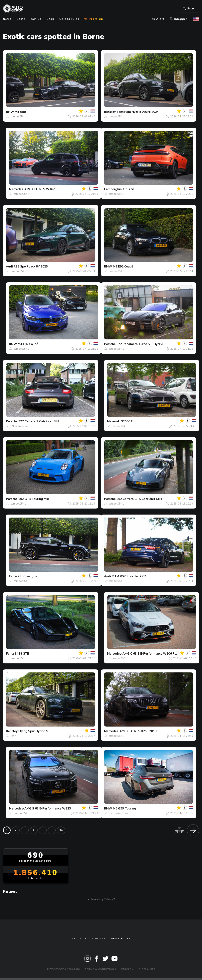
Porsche (110, 344)
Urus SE (129, 189)
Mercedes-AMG (20, 189)
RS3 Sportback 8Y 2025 (31, 266)
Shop (50, 19)
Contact (99, 939)
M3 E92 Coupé (123, 266)
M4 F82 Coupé (28, 344)
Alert (158, 19)
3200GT (127, 421)
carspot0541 (18, 117)
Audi (9, 266)
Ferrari (14, 576)
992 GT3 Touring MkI (34, 499)
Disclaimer (147, 969)
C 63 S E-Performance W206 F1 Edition (159, 654)
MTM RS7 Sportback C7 (129, 576)
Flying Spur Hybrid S (33, 731)
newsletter (121, 939)
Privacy (127, 969)
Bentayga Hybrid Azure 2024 (138, 112)
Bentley (110, 112)
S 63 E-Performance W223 (52, 808)
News (7, 19)
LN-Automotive (20, 426)
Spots (21, 19)
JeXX (13, 736)
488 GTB (23, 654)
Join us (36, 19)
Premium (94, 19)
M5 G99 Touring (124, 808)
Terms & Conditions (100, 969)
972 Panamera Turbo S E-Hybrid (140, 344)
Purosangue (28, 576)
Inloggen (179, 19)
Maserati (114, 421)
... (52, 830)
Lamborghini (113, 189)
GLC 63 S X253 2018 (142, 731)
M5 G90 (20, 112)
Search (189, 9)
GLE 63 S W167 (43, 189)
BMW (10, 112)
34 (61, 830)
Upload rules (69, 19)
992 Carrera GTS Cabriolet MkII (139, 499)
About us (79, 939)
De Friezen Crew (118, 813)
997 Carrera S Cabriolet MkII (39, 421)
